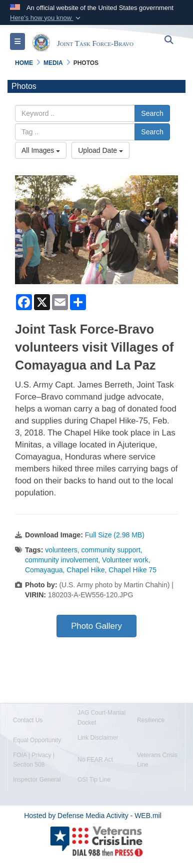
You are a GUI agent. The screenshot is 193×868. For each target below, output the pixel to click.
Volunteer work (125, 560)
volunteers (61, 550)
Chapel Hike (85, 570)
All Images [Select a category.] (41, 150)
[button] (46, 18)
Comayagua (44, 570)
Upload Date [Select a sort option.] (100, 150)
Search (152, 113)
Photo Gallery (96, 626)
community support (111, 550)
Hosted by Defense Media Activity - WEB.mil (93, 816)
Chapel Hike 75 (132, 570)
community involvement (61, 560)
